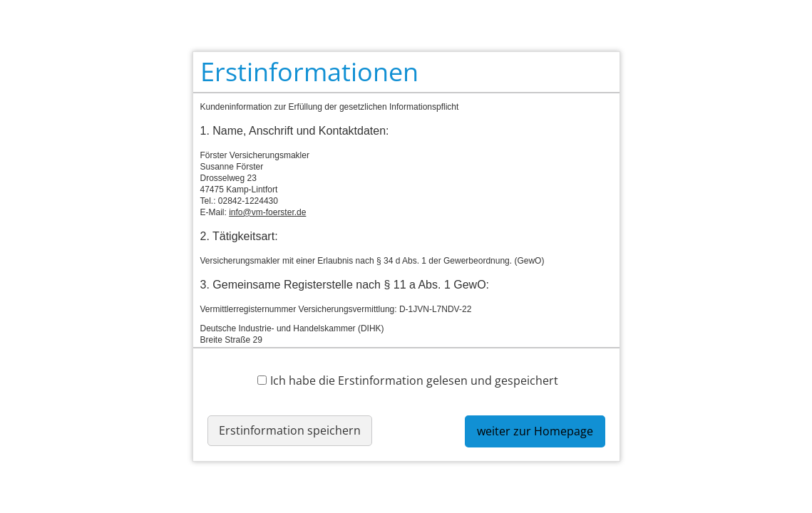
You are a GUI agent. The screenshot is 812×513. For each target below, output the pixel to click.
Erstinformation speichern (290, 430)
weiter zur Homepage (535, 431)
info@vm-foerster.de (267, 212)
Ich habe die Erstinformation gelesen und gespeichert (408, 380)
